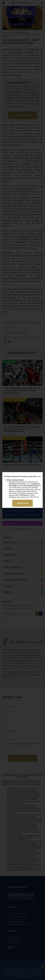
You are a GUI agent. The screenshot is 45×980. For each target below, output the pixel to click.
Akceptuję (22, 503)
